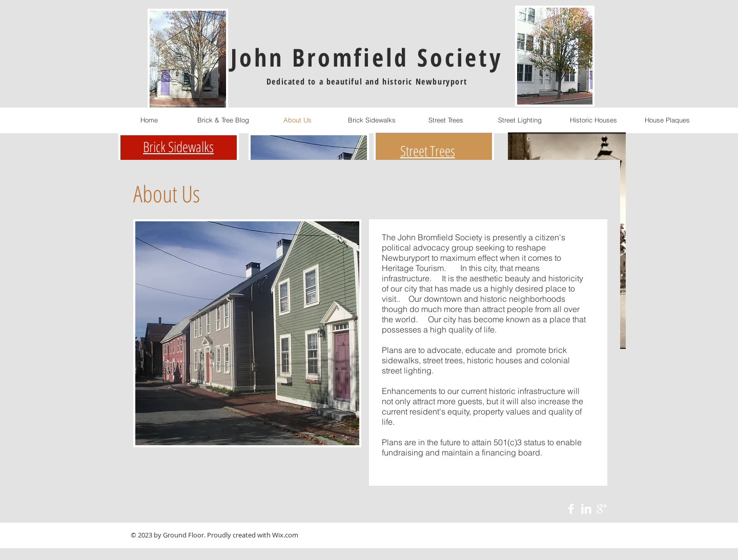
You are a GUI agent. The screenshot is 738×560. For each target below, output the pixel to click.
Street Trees (428, 151)
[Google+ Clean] (602, 509)
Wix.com (285, 535)
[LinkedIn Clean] (586, 509)
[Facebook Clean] (571, 509)
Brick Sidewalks (178, 147)
